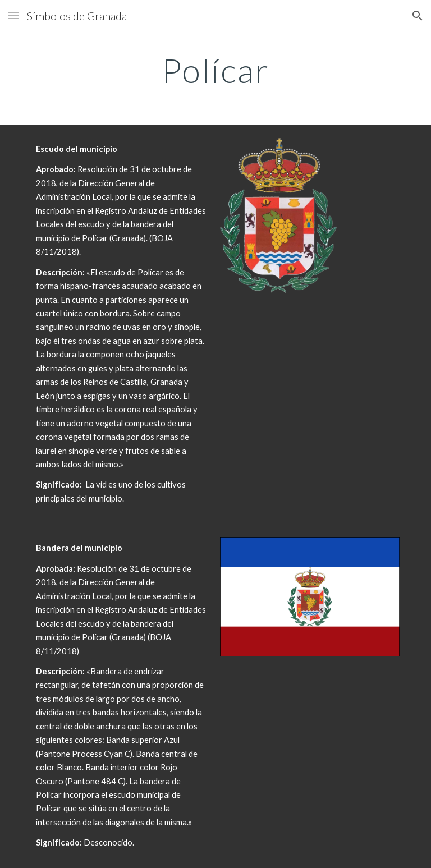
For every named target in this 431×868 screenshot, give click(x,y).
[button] (13, 15)
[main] (215, 70)
